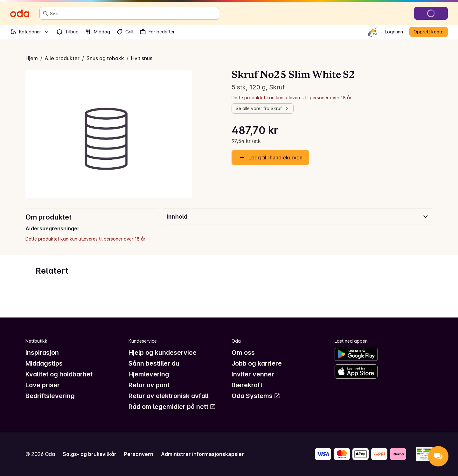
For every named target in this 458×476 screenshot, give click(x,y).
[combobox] (133, 13)
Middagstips (44, 363)
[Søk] (45, 13)
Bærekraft (247, 385)
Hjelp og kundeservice (163, 353)
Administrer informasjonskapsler (202, 454)
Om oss (243, 353)
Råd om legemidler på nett (172, 407)
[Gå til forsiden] (20, 13)
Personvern (139, 454)
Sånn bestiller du (154, 363)
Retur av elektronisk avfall (168, 396)
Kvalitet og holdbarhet (59, 374)
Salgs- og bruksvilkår (90, 454)
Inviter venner (253, 374)
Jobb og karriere (257, 363)
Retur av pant (149, 385)
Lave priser (43, 385)
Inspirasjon (42, 353)
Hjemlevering (149, 374)
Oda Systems (256, 396)
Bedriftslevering (50, 396)
